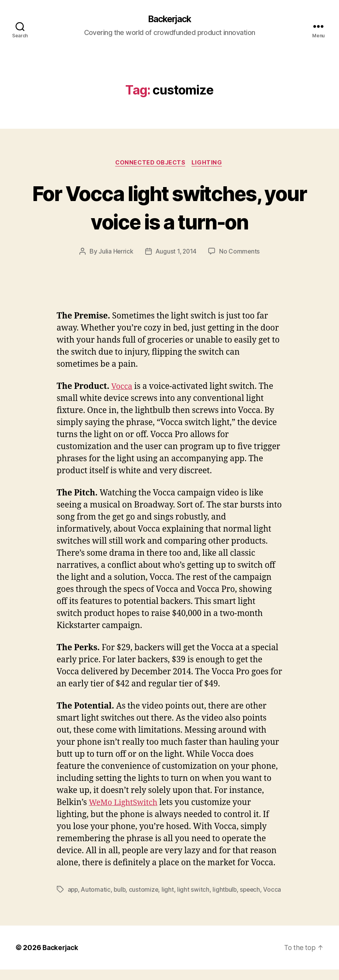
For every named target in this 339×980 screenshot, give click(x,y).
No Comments (240, 253)
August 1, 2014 (176, 253)
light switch (196, 891)
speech (253, 891)
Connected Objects (150, 164)
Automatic (97, 891)
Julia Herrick (115, 253)
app (73, 891)
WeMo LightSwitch (125, 804)
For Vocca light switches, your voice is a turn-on (169, 208)
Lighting (209, 164)
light (170, 891)
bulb (121, 891)
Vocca (123, 388)
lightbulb (227, 891)
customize (146, 891)
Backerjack (169, 19)
